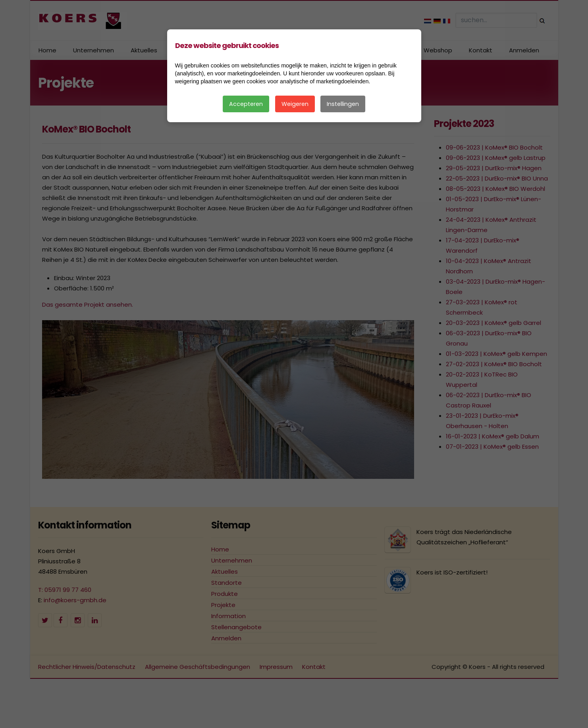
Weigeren (295, 104)
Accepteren (246, 104)
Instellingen (343, 104)
